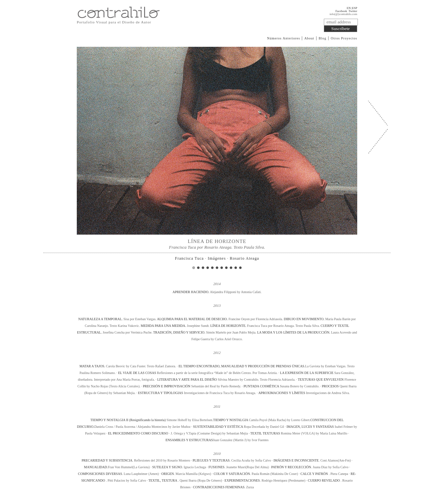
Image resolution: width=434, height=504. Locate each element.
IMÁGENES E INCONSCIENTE (296, 460)
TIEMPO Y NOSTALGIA (231, 420)
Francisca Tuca (189, 258)
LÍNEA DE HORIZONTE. (229, 326)
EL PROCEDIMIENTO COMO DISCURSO (138, 433)
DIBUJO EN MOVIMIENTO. (304, 319)
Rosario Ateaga (244, 258)
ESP (355, 8)
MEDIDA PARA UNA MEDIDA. (164, 326)
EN (349, 8)
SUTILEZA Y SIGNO (167, 467)
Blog (322, 38)
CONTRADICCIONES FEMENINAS (219, 487)
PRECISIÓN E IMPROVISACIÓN (167, 386)
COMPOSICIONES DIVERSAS (100, 474)
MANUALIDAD (96, 467)
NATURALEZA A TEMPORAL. (101, 319)
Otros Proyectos (344, 38)
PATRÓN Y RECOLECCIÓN (291, 467)
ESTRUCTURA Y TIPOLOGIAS (160, 393)
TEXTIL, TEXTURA (163, 480)
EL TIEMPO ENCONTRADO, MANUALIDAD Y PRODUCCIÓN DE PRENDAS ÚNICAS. (242, 366)
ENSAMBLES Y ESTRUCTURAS (189, 440)
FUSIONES (217, 467)
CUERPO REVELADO (324, 480)
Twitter (353, 11)
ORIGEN (168, 474)
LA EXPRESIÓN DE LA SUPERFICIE (307, 373)
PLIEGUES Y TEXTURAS (211, 460)
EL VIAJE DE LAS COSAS (137, 373)
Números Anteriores (284, 38)
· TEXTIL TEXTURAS (264, 433)
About (309, 38)
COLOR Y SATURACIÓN (232, 474)
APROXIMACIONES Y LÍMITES (282, 393)
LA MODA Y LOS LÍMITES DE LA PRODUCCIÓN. (294, 332)
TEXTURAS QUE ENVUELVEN (321, 380)
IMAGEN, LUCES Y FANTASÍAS (310, 427)
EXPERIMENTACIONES (242, 480)
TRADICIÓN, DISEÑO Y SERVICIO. (180, 332)
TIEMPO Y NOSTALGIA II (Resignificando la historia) (128, 420)
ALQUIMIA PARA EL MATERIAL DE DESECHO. (193, 319)
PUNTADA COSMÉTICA (261, 386)
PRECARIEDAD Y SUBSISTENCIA (107, 460)
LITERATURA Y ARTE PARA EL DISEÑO (187, 380)
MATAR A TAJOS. (93, 366)
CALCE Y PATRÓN (315, 474)
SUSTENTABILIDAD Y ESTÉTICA (218, 427)
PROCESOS (330, 386)
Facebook (341, 11)
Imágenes (217, 258)
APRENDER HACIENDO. (191, 292)
